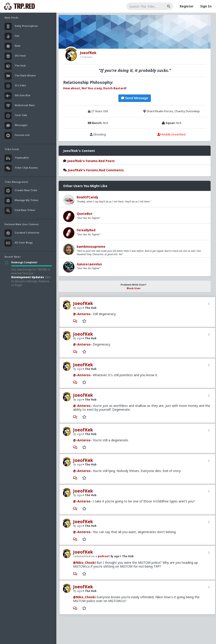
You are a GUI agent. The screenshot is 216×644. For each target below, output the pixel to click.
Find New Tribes (20, 211)
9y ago (78, 369)
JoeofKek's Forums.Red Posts (91, 161)
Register (187, 6)
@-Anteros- (82, 314)
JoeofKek (83, 303)
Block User (134, 288)
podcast (104, 556)
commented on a (85, 556)
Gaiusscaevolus (89, 264)
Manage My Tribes (21, 201)
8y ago (78, 308)
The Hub (90, 308)
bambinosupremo (91, 246)
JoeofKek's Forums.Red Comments (96, 170)
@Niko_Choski (84, 563)
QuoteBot (85, 214)
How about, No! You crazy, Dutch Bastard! (95, 88)
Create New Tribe (21, 191)
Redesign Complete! (24, 262)
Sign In (206, 6)
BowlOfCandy (87, 197)
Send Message (135, 98)
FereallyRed (86, 230)
